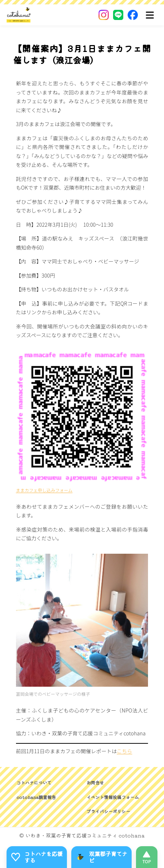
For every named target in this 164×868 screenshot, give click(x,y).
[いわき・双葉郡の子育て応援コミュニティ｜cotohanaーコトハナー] (19, 15)
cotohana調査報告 (36, 797)
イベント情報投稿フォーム (113, 797)
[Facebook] (133, 15)
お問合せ (95, 782)
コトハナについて (34, 782)
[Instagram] (104, 15)
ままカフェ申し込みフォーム (44, 490)
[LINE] (118, 15)
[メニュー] (150, 15)
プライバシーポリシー (108, 811)
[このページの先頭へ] (147, 857)
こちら (124, 751)
